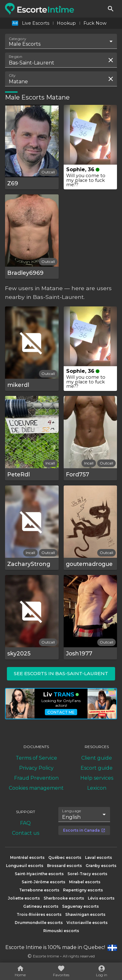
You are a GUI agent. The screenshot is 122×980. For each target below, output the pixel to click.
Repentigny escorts (83, 890)
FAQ (25, 823)
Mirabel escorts (85, 882)
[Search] (111, 9)
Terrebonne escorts (39, 890)
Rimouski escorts (61, 931)
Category (18, 39)
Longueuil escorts (25, 866)
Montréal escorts (27, 857)
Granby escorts (101, 866)
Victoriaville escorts (87, 923)
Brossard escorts (64, 866)
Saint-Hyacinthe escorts (39, 874)
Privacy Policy (36, 768)
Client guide (97, 758)
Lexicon (97, 788)
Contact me (61, 712)
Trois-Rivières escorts (39, 914)
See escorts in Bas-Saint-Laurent (61, 673)
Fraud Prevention (36, 778)
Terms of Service (36, 758)
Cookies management (36, 788)
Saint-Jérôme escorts (43, 882)
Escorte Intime (46, 956)
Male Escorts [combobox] (25, 44)
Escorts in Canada (84, 830)
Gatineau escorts (41, 906)
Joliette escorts (24, 898)
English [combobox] (71, 817)
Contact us (26, 833)
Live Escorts (36, 23)
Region (16, 57)
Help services (97, 778)
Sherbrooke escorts (64, 898)
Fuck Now (95, 23)
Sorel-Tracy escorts (87, 874)
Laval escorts (98, 857)
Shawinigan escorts (85, 914)
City (12, 75)
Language (72, 811)
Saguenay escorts (80, 906)
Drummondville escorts (39, 923)
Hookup (66, 23)
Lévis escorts (101, 898)
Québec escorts (65, 857)
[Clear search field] (111, 60)
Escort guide (97, 768)
